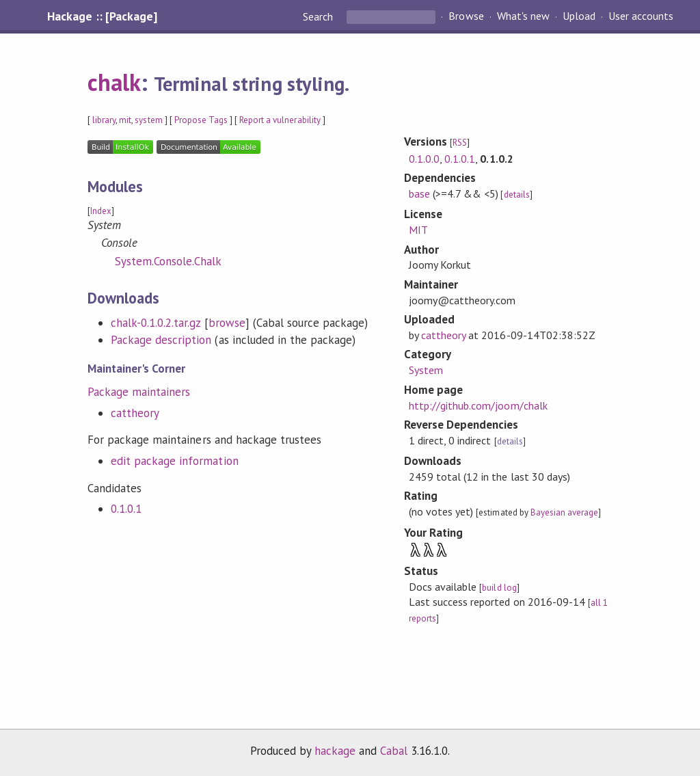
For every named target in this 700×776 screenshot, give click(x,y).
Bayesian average (564, 512)
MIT (418, 230)
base (419, 193)
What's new (523, 16)
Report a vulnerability (280, 120)
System (426, 370)
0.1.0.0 (424, 159)
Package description (161, 340)
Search (319, 16)
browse (227, 323)
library (104, 120)
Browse (466, 16)
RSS (460, 143)
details (517, 195)
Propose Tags (201, 120)
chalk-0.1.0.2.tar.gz (156, 323)
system (148, 120)
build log (499, 588)
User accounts (641, 16)
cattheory (135, 413)
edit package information (175, 461)
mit (125, 120)
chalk (114, 82)
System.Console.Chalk (168, 261)
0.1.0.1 (126, 509)
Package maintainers (139, 392)
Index (101, 211)
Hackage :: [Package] (102, 16)
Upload (579, 16)
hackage (335, 751)
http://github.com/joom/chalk (478, 405)
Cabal (394, 751)
